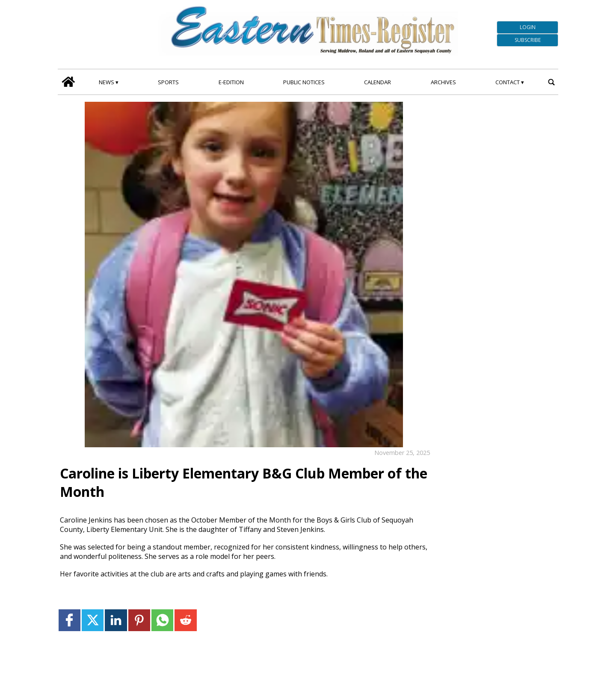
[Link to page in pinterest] (139, 620)
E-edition (231, 82)
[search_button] (551, 82)
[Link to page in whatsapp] (162, 620)
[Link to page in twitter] (93, 620)
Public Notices (304, 82)
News (107, 82)
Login (528, 27)
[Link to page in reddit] (185, 620)
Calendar (378, 82)
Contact (508, 82)
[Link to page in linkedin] (116, 620)
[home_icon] (68, 82)
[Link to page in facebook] (70, 620)
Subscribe (528, 40)
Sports (168, 82)
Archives (443, 82)
